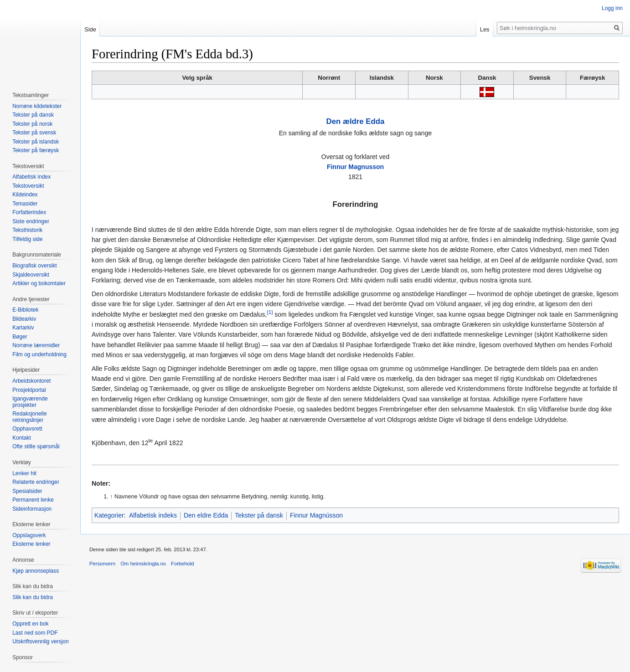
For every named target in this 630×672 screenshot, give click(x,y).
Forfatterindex (29, 212)
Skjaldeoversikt (31, 275)
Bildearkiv (24, 319)
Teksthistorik (27, 230)
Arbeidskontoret (31, 381)
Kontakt (22, 438)
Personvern (102, 564)
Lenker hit (24, 473)
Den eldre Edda (206, 515)
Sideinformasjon (32, 509)
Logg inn (612, 8)
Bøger (20, 337)
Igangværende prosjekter (30, 402)
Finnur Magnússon (316, 515)
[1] (270, 312)
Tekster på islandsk (36, 142)
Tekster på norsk (32, 124)
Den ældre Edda (356, 121)
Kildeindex (25, 195)
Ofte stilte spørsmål (36, 446)
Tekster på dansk (259, 515)
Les (485, 29)
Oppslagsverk (29, 535)
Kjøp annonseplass (36, 571)
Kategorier (109, 515)
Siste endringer (31, 221)
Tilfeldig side (27, 239)
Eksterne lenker (31, 544)
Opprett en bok (30, 624)
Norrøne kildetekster (37, 106)
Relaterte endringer (36, 482)
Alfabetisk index (31, 177)
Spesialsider (27, 491)
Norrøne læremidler (36, 345)
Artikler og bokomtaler (39, 283)
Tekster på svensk (34, 133)
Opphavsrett (27, 429)
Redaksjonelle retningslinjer (29, 417)
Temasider (25, 204)
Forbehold (182, 564)
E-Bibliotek (25, 310)
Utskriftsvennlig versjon (40, 641)
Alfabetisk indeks (153, 515)
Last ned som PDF (35, 633)
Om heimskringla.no (143, 564)
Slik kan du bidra (33, 597)
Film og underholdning (39, 354)
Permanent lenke (33, 500)
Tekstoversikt (28, 186)
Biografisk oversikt (34, 266)
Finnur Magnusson (355, 167)
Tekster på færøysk (36, 150)
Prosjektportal (29, 390)
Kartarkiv (23, 328)
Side (90, 29)
